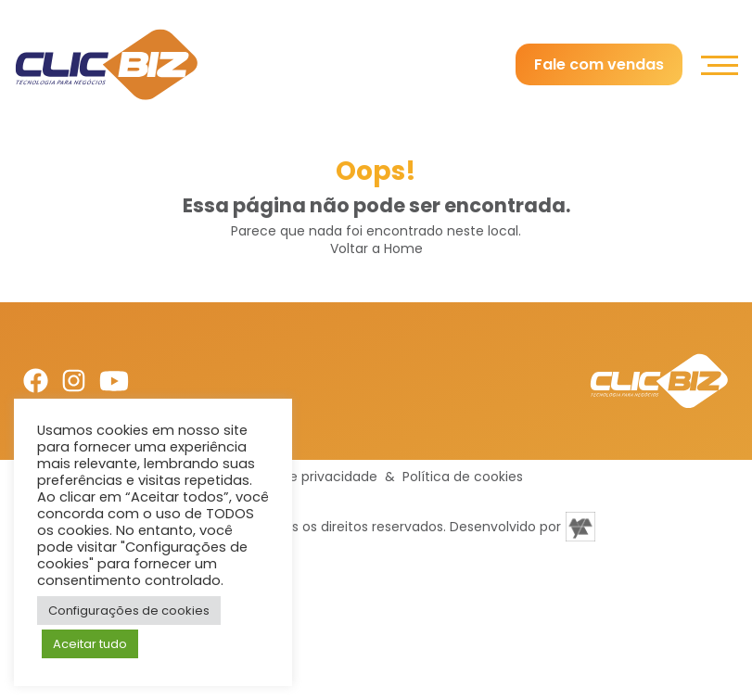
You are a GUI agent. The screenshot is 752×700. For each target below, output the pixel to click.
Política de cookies (463, 477)
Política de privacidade (304, 477)
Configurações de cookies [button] (129, 611)
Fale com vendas (599, 64)
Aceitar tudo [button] (90, 644)
